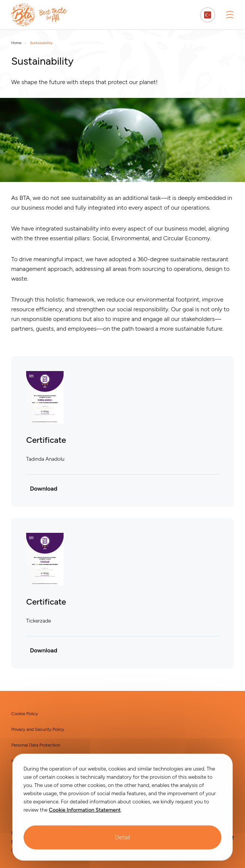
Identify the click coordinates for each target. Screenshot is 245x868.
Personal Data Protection (36, 745)
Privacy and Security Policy (38, 729)
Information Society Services (40, 761)
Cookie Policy (25, 714)
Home (16, 43)
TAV (58, 850)
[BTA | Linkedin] (21, 789)
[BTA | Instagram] (47, 789)
